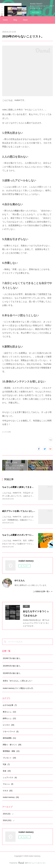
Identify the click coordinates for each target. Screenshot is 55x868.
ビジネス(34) (6, 432)
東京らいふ (9, 712)
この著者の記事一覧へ (43, 591)
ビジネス (8, 725)
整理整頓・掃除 (11, 751)
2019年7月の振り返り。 (12, 658)
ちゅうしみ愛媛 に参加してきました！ (20, 487)
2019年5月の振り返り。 (12, 673)
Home (5, 20)
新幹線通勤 (9, 738)
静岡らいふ (9, 718)
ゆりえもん (20, 580)
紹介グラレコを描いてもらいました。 (20, 511)
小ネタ (8, 791)
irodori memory (11, 797)
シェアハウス (10, 778)
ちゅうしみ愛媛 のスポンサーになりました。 (23, 535)
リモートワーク (11, 732)
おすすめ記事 (10, 705)
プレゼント (9, 758)
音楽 (7, 771)
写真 (6, 764)
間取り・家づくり (12, 745)
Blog (15, 20)
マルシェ (8, 784)
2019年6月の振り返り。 (12, 666)
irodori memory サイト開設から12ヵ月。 (19, 688)
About (25, 20)
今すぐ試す (36, 12)
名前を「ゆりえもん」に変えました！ (18, 681)
